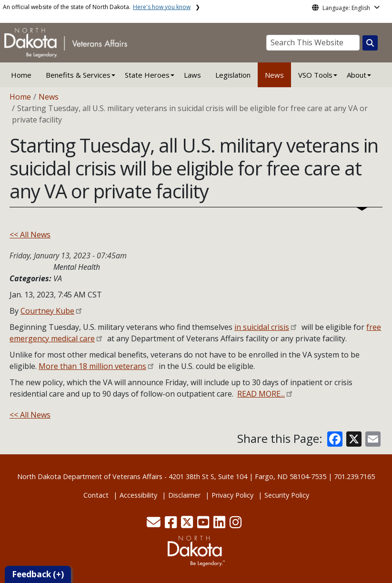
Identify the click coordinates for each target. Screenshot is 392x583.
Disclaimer (184, 495)
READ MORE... (261, 394)
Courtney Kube (47, 311)
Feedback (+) (38, 574)
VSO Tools (315, 75)
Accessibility (138, 495)
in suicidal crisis (262, 327)
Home (21, 75)
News (274, 75)
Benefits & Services (78, 75)
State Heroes (147, 75)
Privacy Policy (232, 495)
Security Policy (287, 495)
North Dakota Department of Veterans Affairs (90, 476)
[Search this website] (370, 43)
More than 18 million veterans (92, 366)
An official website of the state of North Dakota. (97, 7)
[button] (155, 525)
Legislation (233, 75)
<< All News (30, 235)
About (357, 75)
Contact (96, 495)
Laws (192, 75)
